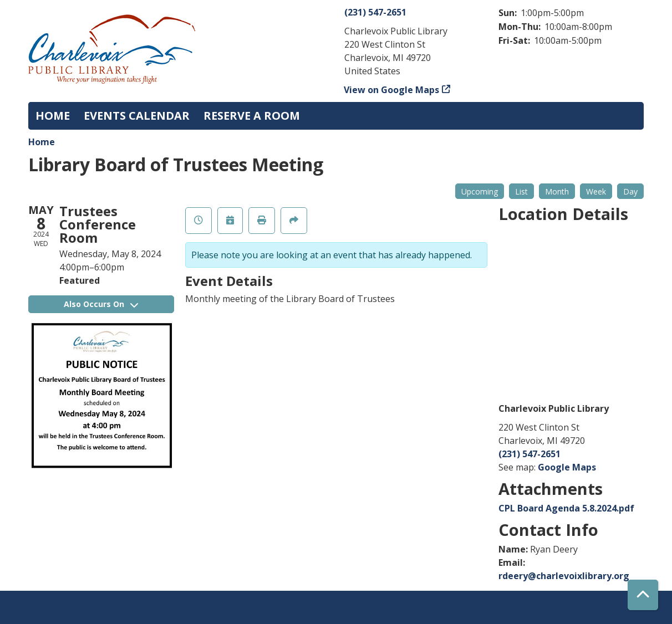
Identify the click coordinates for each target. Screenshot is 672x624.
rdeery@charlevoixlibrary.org (564, 576)
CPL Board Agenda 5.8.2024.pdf (566, 508)
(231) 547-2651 (375, 12)
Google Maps (567, 467)
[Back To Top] (643, 595)
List (521, 191)
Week (596, 191)
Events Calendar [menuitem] (137, 116)
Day (630, 191)
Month (557, 191)
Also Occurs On (101, 304)
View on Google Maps (392, 90)
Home (42, 142)
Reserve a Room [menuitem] (252, 116)
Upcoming (480, 191)
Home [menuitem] (53, 116)
